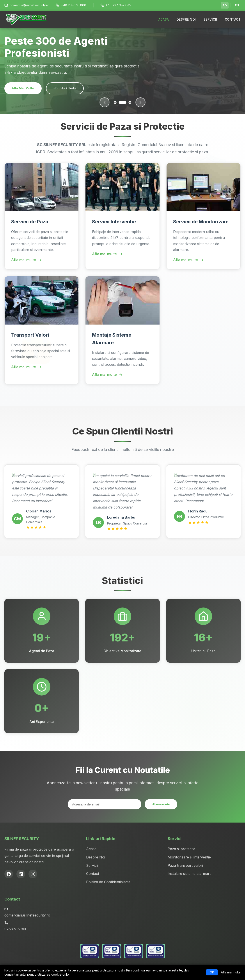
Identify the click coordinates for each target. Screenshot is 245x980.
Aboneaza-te (161, 804)
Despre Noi (96, 857)
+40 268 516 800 (71, 5)
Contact (93, 874)
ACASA (164, 19)
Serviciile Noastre (26, 88)
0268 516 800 (16, 929)
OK (212, 972)
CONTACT (233, 19)
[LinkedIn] (21, 874)
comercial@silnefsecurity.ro (27, 5)
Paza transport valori (185, 865)
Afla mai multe (231, 972)
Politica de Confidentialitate (108, 882)
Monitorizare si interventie (189, 857)
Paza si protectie (181, 849)
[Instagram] (33, 874)
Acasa (91, 849)
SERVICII (210, 19)
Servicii (92, 865)
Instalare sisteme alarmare (190, 874)
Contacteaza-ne (72, 88)
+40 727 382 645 (116, 5)
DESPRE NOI (186, 19)
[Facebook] (9, 874)
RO (225, 5)
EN (237, 5)
